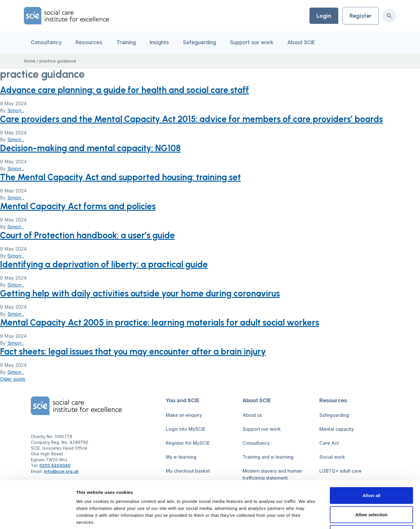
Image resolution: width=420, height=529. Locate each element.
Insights (159, 42)
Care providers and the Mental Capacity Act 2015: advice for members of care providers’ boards (191, 119)
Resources (89, 42)
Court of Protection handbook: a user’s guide (87, 235)
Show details (305, 518)
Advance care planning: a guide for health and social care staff (124, 90)
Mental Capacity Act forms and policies (78, 206)
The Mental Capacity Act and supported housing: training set (120, 177)
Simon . (16, 110)
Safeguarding (200, 42)
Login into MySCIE (186, 429)
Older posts (13, 379)
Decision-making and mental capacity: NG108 (90, 148)
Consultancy (46, 42)
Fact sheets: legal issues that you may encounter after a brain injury (133, 352)
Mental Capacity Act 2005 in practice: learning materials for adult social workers (160, 322)
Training (126, 42)
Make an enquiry (184, 415)
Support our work (252, 42)
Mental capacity (337, 429)
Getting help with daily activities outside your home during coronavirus (140, 293)
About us (252, 415)
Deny (371, 491)
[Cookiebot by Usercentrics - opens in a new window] (38, 518)
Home (30, 61)
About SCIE (301, 42)
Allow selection (372, 472)
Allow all (371, 453)
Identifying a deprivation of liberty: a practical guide (104, 264)
